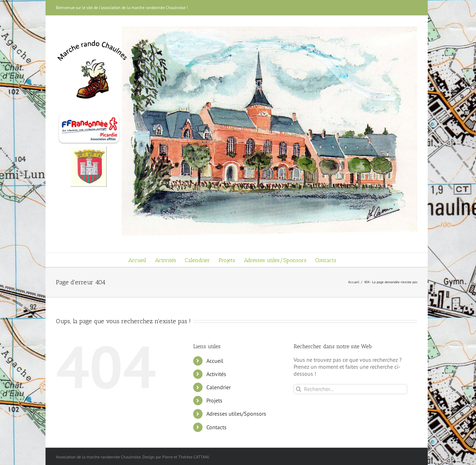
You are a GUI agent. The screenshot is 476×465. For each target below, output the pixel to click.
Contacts (216, 427)
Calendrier (219, 387)
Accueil (215, 361)
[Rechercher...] (350, 389)
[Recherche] (299, 389)
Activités (216, 374)
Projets (214, 400)
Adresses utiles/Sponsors (236, 414)
